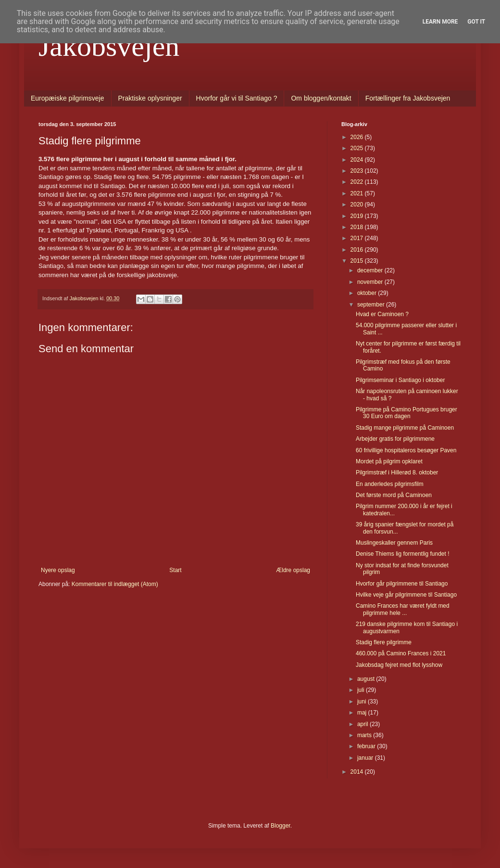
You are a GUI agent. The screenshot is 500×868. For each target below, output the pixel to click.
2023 (358, 171)
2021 (358, 193)
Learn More (440, 22)
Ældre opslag (293, 570)
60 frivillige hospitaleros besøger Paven (406, 450)
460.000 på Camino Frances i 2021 (401, 653)
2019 (358, 216)
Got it (476, 22)
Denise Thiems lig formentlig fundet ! (403, 554)
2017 (358, 238)
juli (362, 690)
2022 (358, 182)
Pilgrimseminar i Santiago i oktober (400, 380)
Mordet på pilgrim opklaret (389, 461)
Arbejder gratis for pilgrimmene (395, 439)
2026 (358, 137)
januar (366, 758)
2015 (358, 261)
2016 (358, 250)
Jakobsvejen (109, 46)
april (363, 724)
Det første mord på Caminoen (394, 495)
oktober (368, 293)
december (371, 270)
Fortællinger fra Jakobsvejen (408, 98)
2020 (358, 204)
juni (362, 702)
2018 (358, 227)
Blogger (281, 826)
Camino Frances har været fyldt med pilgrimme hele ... (403, 609)
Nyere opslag (58, 570)
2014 (358, 772)
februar (367, 746)
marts (365, 735)
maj (363, 713)
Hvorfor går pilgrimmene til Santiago (402, 584)
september (372, 305)
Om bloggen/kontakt (321, 98)
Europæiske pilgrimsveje (68, 98)
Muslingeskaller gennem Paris (394, 543)
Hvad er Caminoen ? (382, 314)
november (371, 282)
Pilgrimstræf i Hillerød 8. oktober (397, 472)
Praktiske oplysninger (150, 98)
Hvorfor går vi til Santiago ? (237, 98)
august (367, 679)
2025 (358, 148)
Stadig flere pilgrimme (384, 642)
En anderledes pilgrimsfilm (390, 484)
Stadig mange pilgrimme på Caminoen (405, 428)
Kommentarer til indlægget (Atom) (115, 584)
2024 (358, 160)
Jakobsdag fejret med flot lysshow (399, 665)
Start (175, 570)
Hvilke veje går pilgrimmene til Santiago (406, 595)
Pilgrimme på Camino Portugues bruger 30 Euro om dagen (406, 413)
